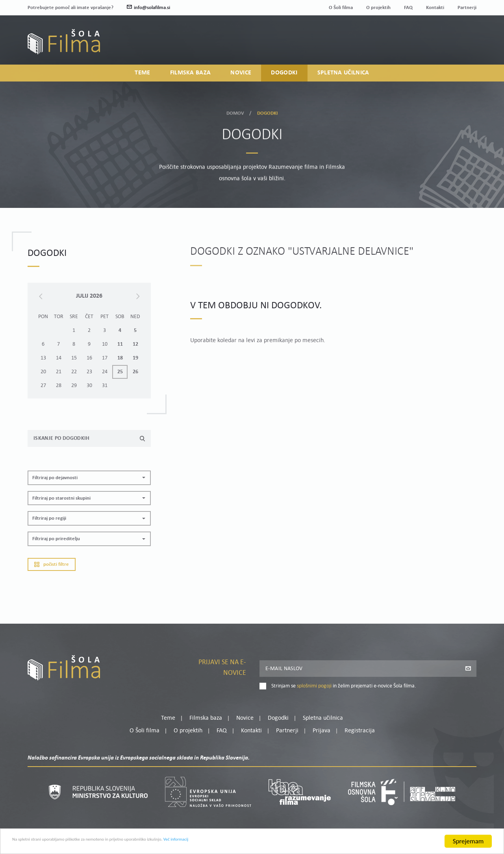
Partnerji (467, 8)
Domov (235, 111)
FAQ (408, 8)
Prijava (427, 48)
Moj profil (436, 39)
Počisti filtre (52, 578)
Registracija (463, 48)
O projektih (378, 8)
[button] (89, 492)
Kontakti (435, 8)
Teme (142, 77)
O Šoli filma (341, 8)
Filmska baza (191, 77)
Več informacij (264, 843)
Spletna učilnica (343, 77)
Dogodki (284, 77)
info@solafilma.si (148, 8)
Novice (241, 77)
